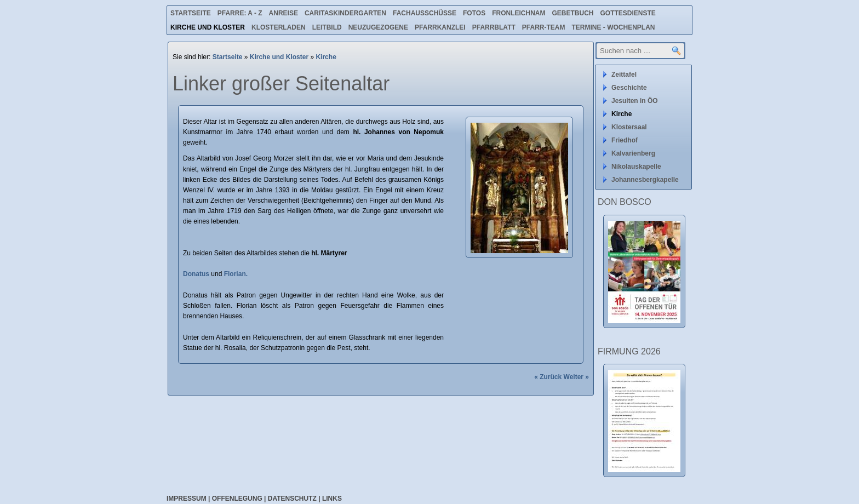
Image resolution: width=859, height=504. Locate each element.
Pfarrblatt (494, 27)
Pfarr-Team (544, 27)
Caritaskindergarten (345, 13)
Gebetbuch (572, 13)
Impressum (187, 499)
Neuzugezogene (378, 27)
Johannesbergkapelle (645, 180)
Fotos (474, 13)
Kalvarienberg (633, 153)
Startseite (191, 13)
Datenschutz (292, 499)
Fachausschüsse (425, 13)
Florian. (236, 274)
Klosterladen (279, 27)
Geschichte (629, 88)
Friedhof (625, 140)
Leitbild (327, 27)
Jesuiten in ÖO (635, 101)
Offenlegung (237, 499)
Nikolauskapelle (636, 167)
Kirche (326, 57)
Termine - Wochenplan (613, 27)
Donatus (196, 274)
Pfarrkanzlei (440, 27)
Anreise (284, 13)
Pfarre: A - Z (240, 13)
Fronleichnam (519, 13)
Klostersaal (629, 127)
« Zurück (548, 377)
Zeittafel (624, 75)
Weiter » (576, 377)
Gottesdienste (628, 13)
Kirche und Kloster (208, 27)
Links (332, 499)
